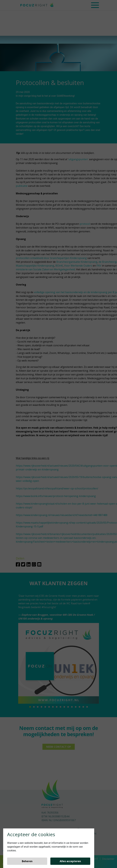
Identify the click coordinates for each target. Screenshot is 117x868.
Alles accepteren (70, 861)
